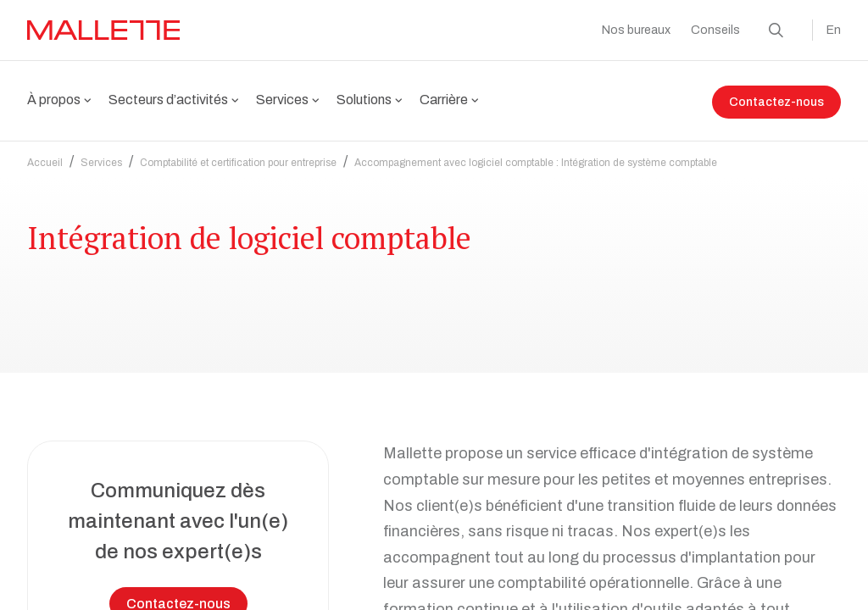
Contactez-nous (776, 102)
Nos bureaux (636, 30)
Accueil (45, 152)
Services (101, 152)
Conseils (715, 30)
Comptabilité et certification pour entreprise (238, 152)
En (834, 30)
